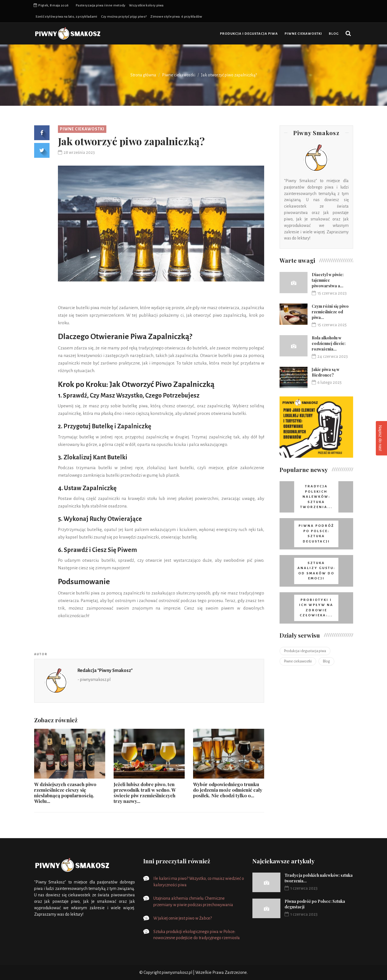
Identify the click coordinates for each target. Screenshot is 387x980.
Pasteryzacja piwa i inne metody (101, 5)
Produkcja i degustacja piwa (249, 34)
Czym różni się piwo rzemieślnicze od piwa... (330, 312)
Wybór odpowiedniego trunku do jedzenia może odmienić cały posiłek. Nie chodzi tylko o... (228, 790)
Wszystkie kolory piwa (146, 5)
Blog (334, 34)
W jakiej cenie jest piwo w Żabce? (183, 918)
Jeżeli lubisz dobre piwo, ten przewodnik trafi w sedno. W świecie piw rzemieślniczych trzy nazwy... (145, 793)
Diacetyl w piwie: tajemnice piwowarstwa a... (328, 280)
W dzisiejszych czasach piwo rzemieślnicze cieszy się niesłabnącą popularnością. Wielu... (65, 793)
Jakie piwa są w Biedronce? (326, 372)
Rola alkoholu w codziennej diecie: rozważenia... (329, 343)
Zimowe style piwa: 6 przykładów (176, 17)
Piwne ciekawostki (303, 34)
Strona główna (143, 75)
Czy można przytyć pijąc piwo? (124, 17)
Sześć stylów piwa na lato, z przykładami (66, 17)
